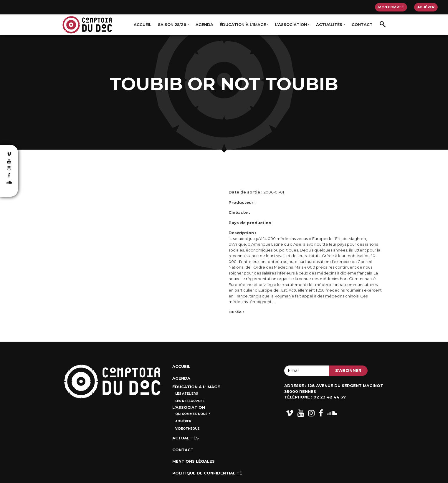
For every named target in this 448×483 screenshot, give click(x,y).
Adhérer (426, 7)
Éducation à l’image (243, 24)
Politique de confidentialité (207, 473)
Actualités (329, 24)
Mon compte (391, 7)
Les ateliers (187, 394)
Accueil (143, 24)
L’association (291, 24)
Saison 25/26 (172, 24)
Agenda (204, 24)
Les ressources (190, 401)
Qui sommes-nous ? (193, 414)
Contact (362, 24)
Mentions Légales (194, 461)
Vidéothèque (187, 429)
